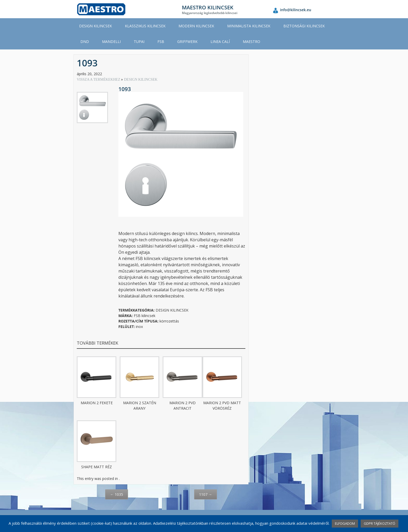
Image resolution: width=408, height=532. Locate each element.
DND (85, 42)
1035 (117, 494)
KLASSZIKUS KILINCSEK (145, 26)
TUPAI (139, 42)
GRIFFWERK (187, 42)
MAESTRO (251, 42)
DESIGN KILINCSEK (95, 26)
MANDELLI (111, 42)
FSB (161, 42)
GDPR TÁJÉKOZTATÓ (380, 523)
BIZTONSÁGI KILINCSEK (304, 26)
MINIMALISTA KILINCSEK (249, 26)
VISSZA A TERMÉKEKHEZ (99, 80)
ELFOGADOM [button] (345, 523)
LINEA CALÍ (220, 42)
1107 (206, 494)
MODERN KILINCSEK (196, 26)
